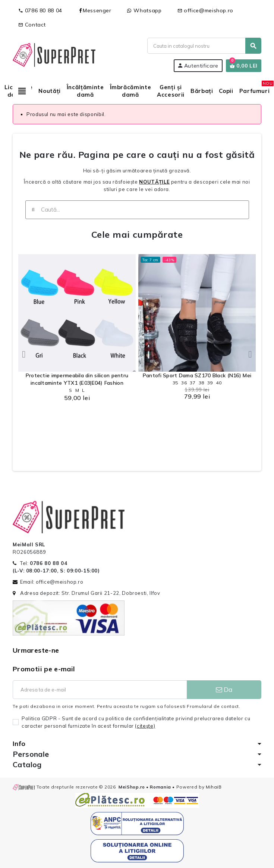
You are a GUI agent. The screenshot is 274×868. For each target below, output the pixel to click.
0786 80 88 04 (40, 10)
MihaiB (214, 787)
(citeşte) (145, 726)
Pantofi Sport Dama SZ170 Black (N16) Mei (197, 375)
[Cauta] (204, 46)
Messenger (95, 10)
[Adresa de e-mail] (100, 690)
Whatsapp (144, 10)
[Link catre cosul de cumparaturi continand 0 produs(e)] (244, 66)
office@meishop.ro (206, 10)
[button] (24, 354)
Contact (32, 25)
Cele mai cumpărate (137, 234)
